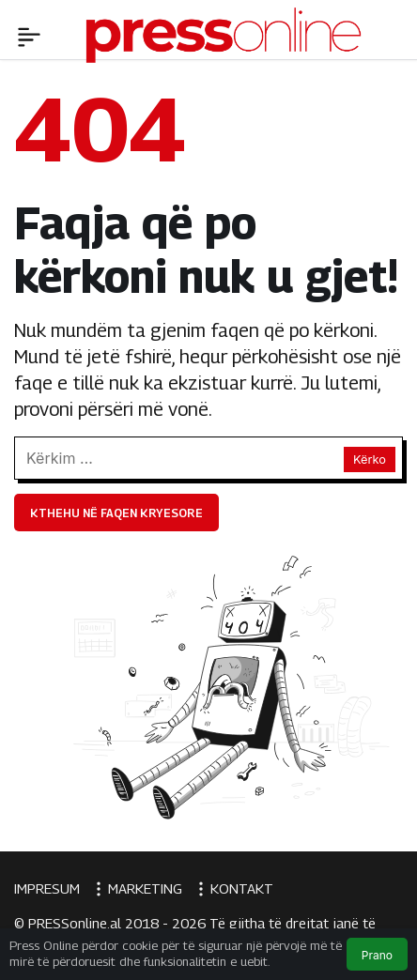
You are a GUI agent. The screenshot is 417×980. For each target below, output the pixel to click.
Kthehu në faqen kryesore (116, 513)
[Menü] (29, 35)
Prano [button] (377, 955)
